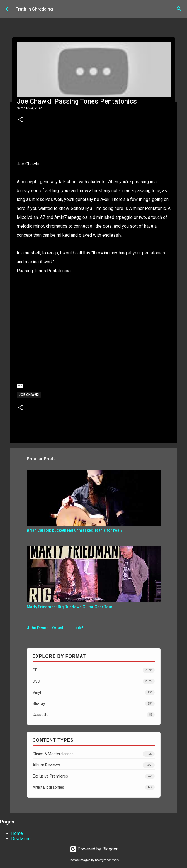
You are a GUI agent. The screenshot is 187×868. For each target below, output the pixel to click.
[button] (20, 120)
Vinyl (94, 692)
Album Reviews (94, 765)
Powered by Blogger (94, 849)
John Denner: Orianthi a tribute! (55, 628)
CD (94, 670)
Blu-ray (94, 704)
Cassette (94, 715)
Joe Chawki (28, 164)
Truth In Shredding (34, 9)
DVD (94, 681)
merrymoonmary (107, 860)
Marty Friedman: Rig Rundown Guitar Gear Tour (70, 607)
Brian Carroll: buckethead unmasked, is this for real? (75, 530)
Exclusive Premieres (94, 776)
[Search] (179, 9)
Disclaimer (22, 839)
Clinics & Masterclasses (94, 754)
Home (17, 833)
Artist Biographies (94, 787)
